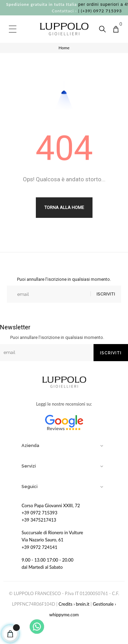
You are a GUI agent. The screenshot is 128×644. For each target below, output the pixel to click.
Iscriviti (106, 294)
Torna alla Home (64, 207)
